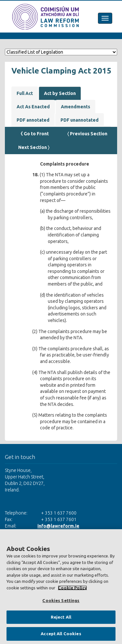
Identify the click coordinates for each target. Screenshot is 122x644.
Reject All (61, 617)
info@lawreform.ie (58, 526)
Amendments (75, 107)
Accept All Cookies (61, 634)
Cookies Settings (61, 600)
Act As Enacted (33, 107)
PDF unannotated (80, 120)
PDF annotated (33, 120)
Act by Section (60, 93)
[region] (61, 587)
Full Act (25, 93)
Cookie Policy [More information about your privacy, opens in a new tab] (72, 588)
